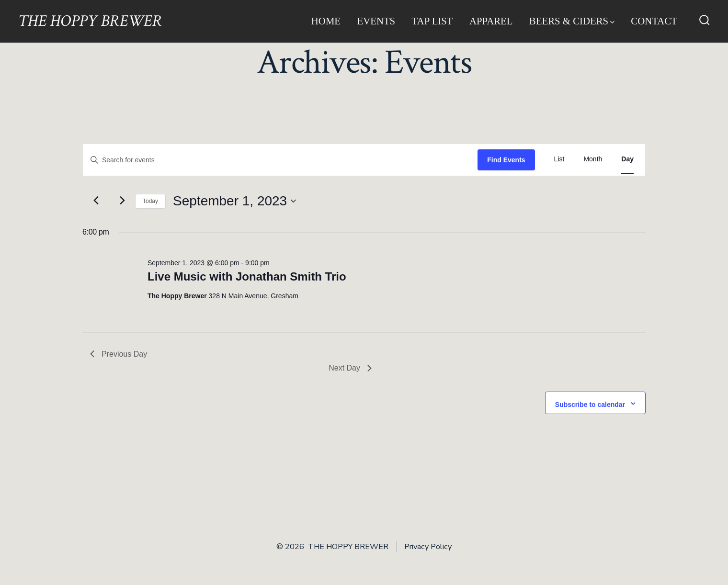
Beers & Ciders (572, 21)
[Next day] (122, 200)
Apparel (491, 21)
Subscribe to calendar (590, 405)
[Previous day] (96, 200)
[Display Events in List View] (559, 159)
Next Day (350, 368)
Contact (654, 21)
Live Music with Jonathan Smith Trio (247, 276)
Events (376, 21)
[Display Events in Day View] (627, 159)
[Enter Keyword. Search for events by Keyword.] (280, 160)
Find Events (506, 160)
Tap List (432, 21)
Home (326, 21)
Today (150, 201)
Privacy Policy (428, 547)
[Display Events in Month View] (593, 159)
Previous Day (119, 354)
